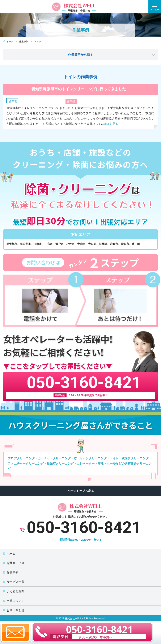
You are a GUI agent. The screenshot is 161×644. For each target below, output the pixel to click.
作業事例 (13, 572)
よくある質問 (16, 591)
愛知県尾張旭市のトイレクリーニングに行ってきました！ (81, 89)
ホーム (11, 553)
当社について (16, 601)
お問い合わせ (16, 610)
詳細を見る (111, 124)
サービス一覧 (16, 582)
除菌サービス (16, 563)
